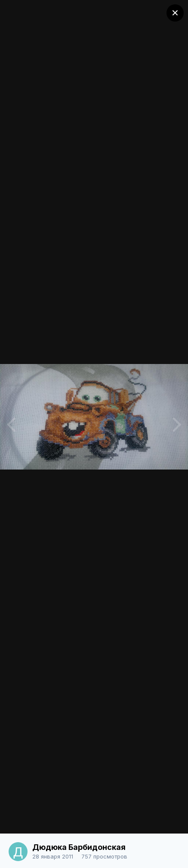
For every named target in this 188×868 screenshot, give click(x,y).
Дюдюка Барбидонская (79, 847)
